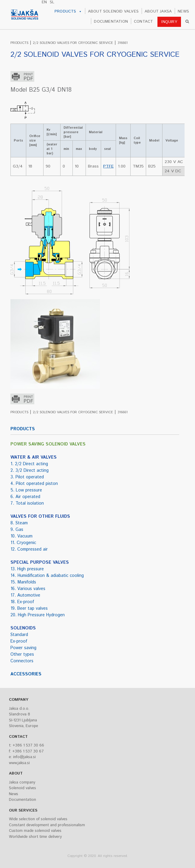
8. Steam (19, 523)
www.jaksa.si (19, 763)
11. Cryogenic (23, 543)
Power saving (23, 648)
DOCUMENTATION (111, 22)
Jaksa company (22, 782)
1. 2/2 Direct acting (29, 464)
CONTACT (143, 22)
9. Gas (17, 530)
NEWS (183, 11)
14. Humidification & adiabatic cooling (47, 576)
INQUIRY (169, 22)
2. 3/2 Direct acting (30, 471)
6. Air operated (25, 497)
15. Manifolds (23, 582)
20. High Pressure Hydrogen (38, 615)
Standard (19, 635)
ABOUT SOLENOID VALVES (113, 11)
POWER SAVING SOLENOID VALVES (48, 444)
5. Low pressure (26, 490)
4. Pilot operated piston (34, 484)
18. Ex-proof (22, 602)
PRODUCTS (68, 12)
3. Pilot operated (27, 477)
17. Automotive (25, 595)
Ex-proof (19, 641)
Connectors (22, 661)
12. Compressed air (29, 549)
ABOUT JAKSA (158, 11)
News (14, 794)
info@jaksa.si (24, 757)
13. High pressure (27, 569)
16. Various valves (28, 589)
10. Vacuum (21, 536)
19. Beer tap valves (29, 609)
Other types (22, 655)
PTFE (108, 166)
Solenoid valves (23, 788)
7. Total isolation (27, 503)
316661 (123, 43)
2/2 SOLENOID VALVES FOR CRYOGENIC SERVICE (73, 43)
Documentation (23, 800)
